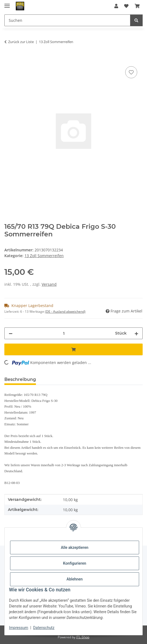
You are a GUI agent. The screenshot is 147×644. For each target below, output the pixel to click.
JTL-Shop (83, 637)
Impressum (19, 628)
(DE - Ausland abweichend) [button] (65, 312)
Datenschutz (44, 628)
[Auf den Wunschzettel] (131, 72)
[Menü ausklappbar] (7, 3)
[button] (116, 6)
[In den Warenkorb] (9, 59)
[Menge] (64, 333)
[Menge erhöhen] (136, 333)
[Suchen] (136, 20)
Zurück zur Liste (21, 42)
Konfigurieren (74, 563)
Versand (49, 284)
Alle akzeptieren (74, 547)
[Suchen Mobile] (67, 20)
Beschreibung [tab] (20, 379)
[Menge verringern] (11, 333)
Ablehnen (74, 579)
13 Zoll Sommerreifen (44, 256)
